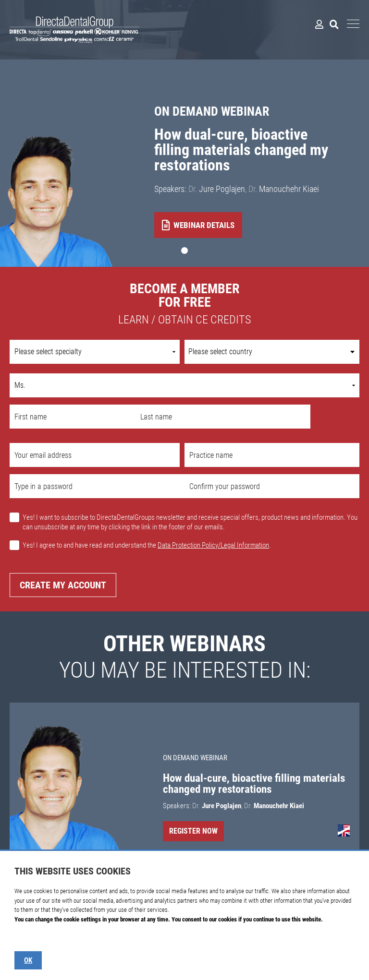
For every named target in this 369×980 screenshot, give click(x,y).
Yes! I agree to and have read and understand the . (147, 545)
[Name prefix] (184, 385)
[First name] (73, 417)
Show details (30, 938)
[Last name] (223, 417)
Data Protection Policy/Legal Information (213, 545)
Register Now (193, 831)
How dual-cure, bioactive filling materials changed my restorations (241, 150)
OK (28, 960)
